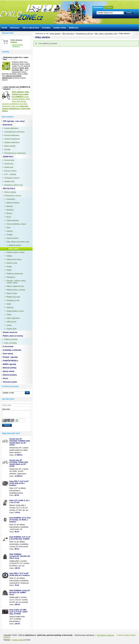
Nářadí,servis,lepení (14, 259)
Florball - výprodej (10, 357)
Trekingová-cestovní (12, 178)
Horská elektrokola (11, 128)
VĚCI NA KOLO (68, 34)
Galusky (10, 231)
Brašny (9, 213)
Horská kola (9, 164)
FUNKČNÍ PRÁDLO (10, 361)
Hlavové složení (13, 238)
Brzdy (9, 217)
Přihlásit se (16, 46)
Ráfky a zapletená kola (15, 286)
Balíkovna (73, 28)
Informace (15, 28)
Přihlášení (109, 7)
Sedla (9, 304)
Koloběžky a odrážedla (12, 350)
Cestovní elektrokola (12, 139)
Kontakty (46, 28)
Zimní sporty (8, 354)
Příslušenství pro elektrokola (15, 153)
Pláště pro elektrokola (15, 274)
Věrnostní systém (10, 382)
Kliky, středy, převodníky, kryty (106, 34)
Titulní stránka (55, 34)
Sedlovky (10, 308)
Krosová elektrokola (12, 135)
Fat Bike (7, 150)
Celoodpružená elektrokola (14, 132)
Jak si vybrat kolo (31, 28)
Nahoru (121, 635)
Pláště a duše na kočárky (13, 336)
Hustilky (10, 235)
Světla (9, 315)
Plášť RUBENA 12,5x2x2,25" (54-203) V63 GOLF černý (20, 556)
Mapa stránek (130, 635)
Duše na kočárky (11, 343)
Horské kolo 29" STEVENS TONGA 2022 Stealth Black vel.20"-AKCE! (19, 463)
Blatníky (10, 206)
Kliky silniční (14, 249)
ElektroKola (8, 125)
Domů (4, 28)
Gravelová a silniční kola (13, 185)
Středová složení (15, 245)
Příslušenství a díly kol (84, 34)
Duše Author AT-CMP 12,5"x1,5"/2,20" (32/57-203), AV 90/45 (19, 612)
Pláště (9, 270)
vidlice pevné (11, 322)
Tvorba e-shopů (18, 640)
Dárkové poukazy (10, 375)
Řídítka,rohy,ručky (13, 297)
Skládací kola (9, 181)
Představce (11, 277)
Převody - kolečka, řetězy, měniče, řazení (16, 282)
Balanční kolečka (13, 203)
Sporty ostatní (9, 371)
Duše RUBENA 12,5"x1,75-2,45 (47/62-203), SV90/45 (20, 538)
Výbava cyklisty (10, 192)
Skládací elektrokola (12, 142)
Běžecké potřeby (10, 368)
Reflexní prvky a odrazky (16, 290)
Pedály (9, 267)
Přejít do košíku (18, 45)
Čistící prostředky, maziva (16, 224)
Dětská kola (9, 167)
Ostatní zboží (12, 329)
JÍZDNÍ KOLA (8, 157)
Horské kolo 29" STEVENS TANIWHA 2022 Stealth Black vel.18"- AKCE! (20, 442)
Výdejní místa (60, 28)
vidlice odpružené (13, 318)
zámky (9, 325)
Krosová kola (9, 160)
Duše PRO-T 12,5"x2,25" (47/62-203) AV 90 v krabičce (19, 483)
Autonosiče (11, 199)
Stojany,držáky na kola (15, 311)
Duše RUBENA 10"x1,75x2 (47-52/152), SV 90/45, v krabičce (20, 520)
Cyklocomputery (13, 220)
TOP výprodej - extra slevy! (14, 121)
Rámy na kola (12, 293)
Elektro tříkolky (10, 146)
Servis (5, 378)
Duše (9, 228)
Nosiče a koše (12, 263)
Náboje (9, 256)
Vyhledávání (98, 7)
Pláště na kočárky (11, 339)
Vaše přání (6, 409)
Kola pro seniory (10, 171)
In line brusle (8, 347)
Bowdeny (10, 210)
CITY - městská (10, 174)
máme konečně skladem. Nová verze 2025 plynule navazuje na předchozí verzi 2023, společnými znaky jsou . (16, 101)
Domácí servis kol (10, 332)
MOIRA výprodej (9, 364)
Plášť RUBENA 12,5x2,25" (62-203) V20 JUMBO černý (20, 593)
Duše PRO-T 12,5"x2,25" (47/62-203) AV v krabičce (20, 574)
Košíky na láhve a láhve (16, 252)
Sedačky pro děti (13, 300)
